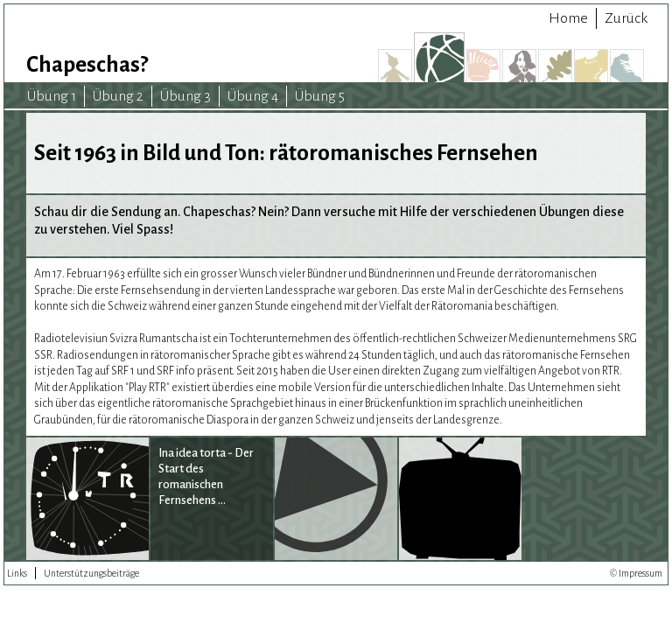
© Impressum (636, 573)
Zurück (626, 18)
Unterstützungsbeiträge (91, 573)
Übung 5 (320, 96)
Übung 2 (118, 96)
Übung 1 (52, 96)
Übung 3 (185, 96)
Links (17, 573)
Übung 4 (253, 96)
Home (568, 18)
